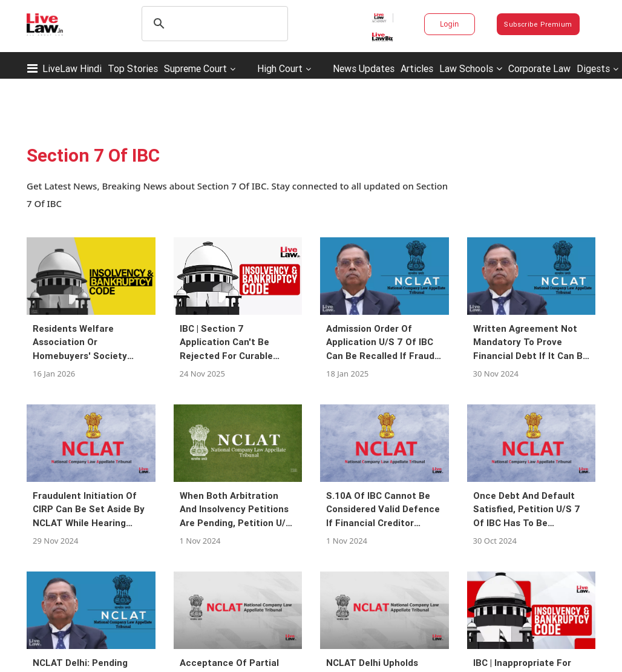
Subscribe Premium (538, 24)
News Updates (364, 68)
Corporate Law (539, 68)
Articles (417, 68)
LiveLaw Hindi (72, 68)
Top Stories (133, 68)
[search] (213, 24)
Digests (593, 68)
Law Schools (471, 68)
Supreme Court (195, 68)
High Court (280, 68)
